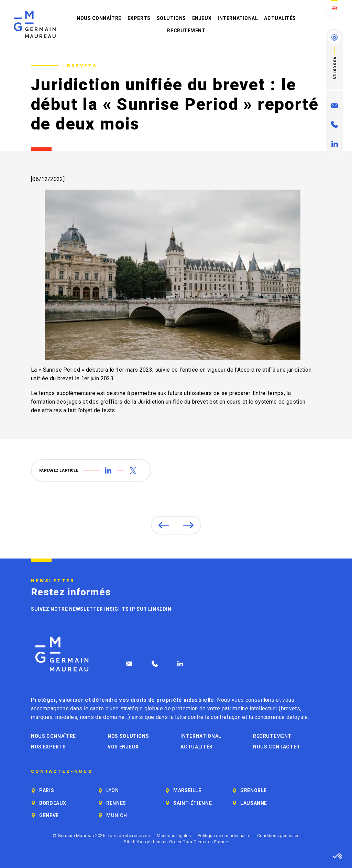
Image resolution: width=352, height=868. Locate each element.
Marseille (187, 790)
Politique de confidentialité (224, 836)
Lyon (113, 790)
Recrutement (186, 31)
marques (42, 717)
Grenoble (254, 790)
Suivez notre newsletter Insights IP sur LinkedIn (101, 609)
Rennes (116, 803)
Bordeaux (53, 803)
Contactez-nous (62, 771)
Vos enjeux (123, 747)
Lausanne (254, 803)
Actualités (280, 18)
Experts (139, 18)
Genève (49, 815)
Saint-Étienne (192, 803)
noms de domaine (102, 717)
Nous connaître (99, 18)
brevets (290, 708)
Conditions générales (278, 836)
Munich (117, 815)
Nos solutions (128, 736)
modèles (66, 717)
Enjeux (202, 18)
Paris (47, 790)
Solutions (171, 18)
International (238, 18)
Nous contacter (276, 747)
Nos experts (48, 747)
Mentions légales (174, 836)
